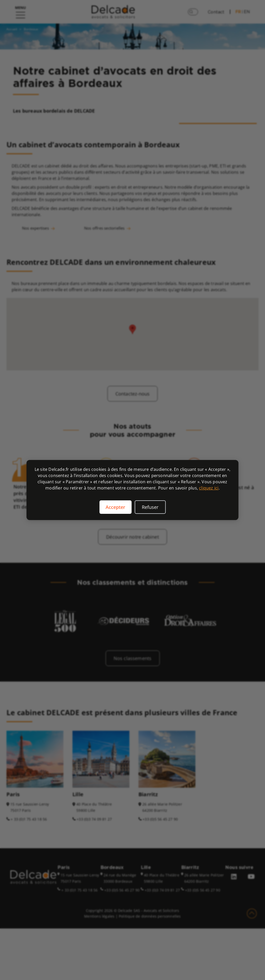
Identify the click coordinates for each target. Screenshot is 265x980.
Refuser (150, 507)
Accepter (115, 507)
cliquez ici (209, 488)
